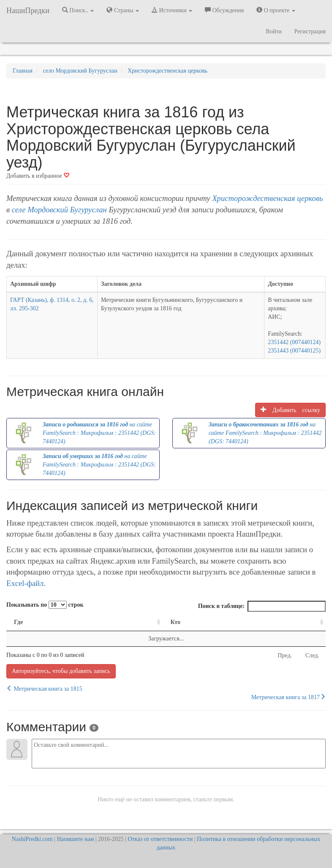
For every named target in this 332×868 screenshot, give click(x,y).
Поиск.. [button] (78, 10)
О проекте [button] (276, 10)
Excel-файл (25, 583)
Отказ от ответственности (161, 839)
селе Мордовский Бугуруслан (59, 210)
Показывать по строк (45, 605)
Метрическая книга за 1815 (44, 689)
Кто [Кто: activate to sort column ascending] (175, 622)
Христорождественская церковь (267, 198)
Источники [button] (172, 10)
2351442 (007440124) (294, 342)
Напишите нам (76, 839)
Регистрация (310, 31)
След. (312, 655)
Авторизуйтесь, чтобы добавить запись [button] (61, 671)
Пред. (285, 655)
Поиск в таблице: (262, 606)
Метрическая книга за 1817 (288, 697)
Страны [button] (123, 10)
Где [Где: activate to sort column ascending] (18, 622)
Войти (273, 31)
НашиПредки (28, 11)
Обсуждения (224, 10)
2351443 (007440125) (294, 351)
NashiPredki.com (32, 839)
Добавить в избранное (38, 176)
